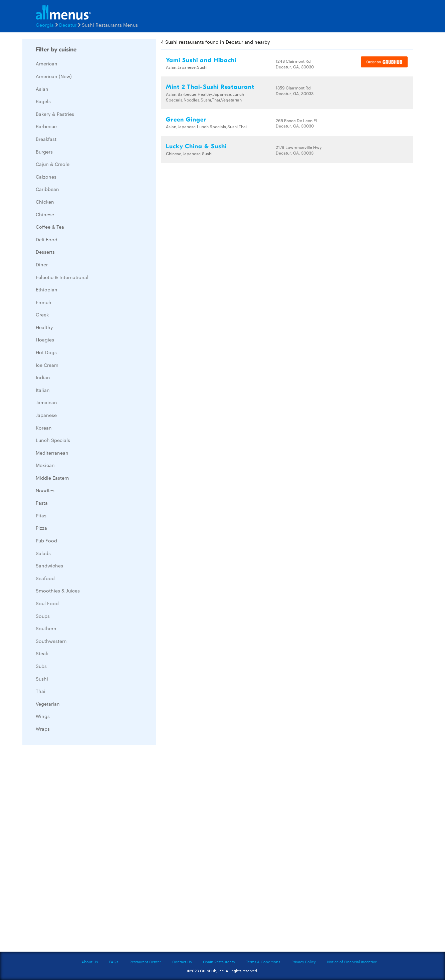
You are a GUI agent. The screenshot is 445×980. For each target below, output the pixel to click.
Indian (43, 377)
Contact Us (182, 962)
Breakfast (46, 139)
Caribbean (47, 189)
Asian (42, 89)
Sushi (42, 679)
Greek (42, 314)
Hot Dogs (46, 352)
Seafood (45, 578)
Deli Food (47, 239)
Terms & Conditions (263, 962)
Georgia (45, 25)
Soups (43, 616)
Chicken (45, 202)
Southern (46, 628)
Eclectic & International (62, 277)
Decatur (68, 25)
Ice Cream (47, 365)
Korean (44, 428)
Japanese (46, 415)
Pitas (41, 515)
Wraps (43, 729)
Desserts (45, 252)
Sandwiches (49, 565)
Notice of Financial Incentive (352, 962)
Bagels (43, 101)
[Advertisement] (72, 850)
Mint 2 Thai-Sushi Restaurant (210, 87)
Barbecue (46, 126)
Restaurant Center (145, 962)
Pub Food (46, 540)
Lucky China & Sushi (196, 146)
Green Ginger (186, 120)
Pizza (41, 528)
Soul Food (47, 603)
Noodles (45, 490)
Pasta (42, 503)
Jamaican (46, 402)
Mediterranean (52, 453)
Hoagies (45, 339)
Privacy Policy (304, 962)
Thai (41, 691)
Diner (42, 264)
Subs (41, 666)
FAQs (114, 962)
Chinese (45, 214)
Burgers (44, 152)
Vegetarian (48, 704)
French (44, 302)
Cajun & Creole (53, 164)
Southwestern (51, 641)
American (47, 63)
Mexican (45, 465)
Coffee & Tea (50, 227)
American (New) (54, 76)
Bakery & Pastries (55, 114)
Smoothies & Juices (58, 590)
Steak (42, 653)
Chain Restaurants (219, 962)
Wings (43, 716)
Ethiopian (47, 289)
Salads (43, 553)
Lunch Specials (53, 440)
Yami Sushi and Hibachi (201, 60)
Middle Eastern (52, 478)
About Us (90, 962)
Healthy (44, 327)
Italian (43, 390)
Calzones (46, 177)
